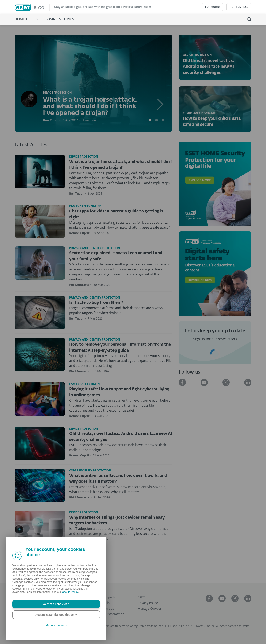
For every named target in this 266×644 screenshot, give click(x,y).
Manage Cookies (150, 609)
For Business (239, 7)
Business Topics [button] (60, 19)
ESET (141, 598)
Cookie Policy (70, 592)
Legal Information (111, 614)
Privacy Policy (148, 603)
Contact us (106, 609)
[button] (160, 83)
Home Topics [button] (26, 19)
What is (104, 603)
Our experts (107, 598)
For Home (212, 7)
